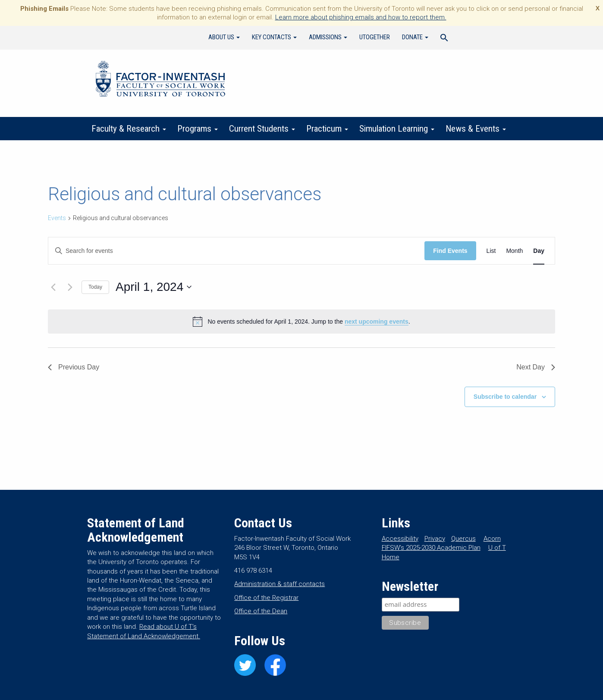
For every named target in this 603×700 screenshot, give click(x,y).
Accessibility (400, 539)
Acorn (492, 539)
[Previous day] (53, 287)
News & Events (476, 129)
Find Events (450, 251)
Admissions (328, 37)
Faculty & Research (129, 129)
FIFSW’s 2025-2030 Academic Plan (431, 548)
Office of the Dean (261, 611)
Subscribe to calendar (505, 397)
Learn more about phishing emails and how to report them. (361, 17)
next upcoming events (377, 322)
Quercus (463, 539)
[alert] (301, 322)
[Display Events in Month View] (514, 251)
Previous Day (74, 367)
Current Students (262, 129)
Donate (415, 37)
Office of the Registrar (266, 598)
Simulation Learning (397, 129)
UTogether (375, 37)
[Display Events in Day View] (539, 251)
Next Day (536, 367)
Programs (198, 129)
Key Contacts (274, 37)
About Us (224, 37)
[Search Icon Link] (444, 39)
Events (57, 218)
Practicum (327, 129)
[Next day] (70, 287)
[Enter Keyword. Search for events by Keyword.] (236, 251)
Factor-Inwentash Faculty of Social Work (160, 80)
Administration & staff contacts (280, 584)
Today (95, 287)
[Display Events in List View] (491, 251)
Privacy (435, 539)
